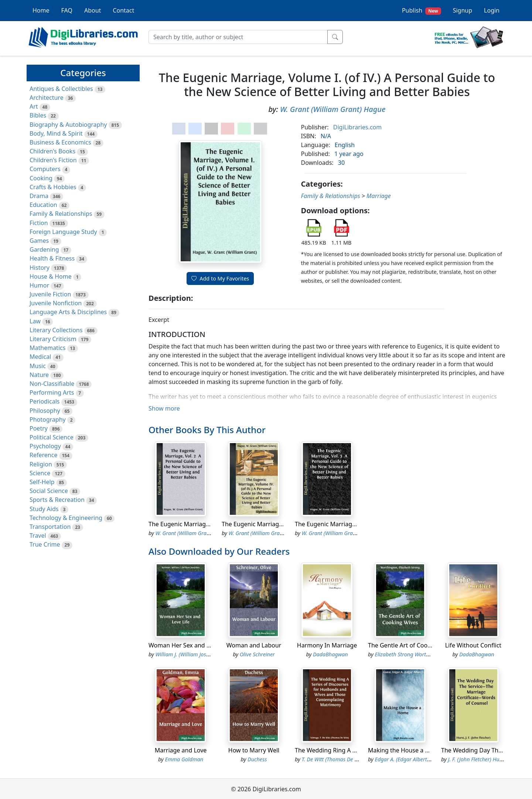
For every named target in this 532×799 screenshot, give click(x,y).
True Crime (45, 544)
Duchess (257, 759)
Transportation (50, 527)
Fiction (39, 223)
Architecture (47, 98)
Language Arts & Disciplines (68, 312)
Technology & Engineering (66, 518)
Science (40, 473)
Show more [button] (164, 408)
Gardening (44, 249)
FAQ (67, 10)
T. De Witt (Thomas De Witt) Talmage (345, 759)
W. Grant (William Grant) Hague (333, 109)
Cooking (41, 178)
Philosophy (45, 411)
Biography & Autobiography (68, 125)
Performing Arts (52, 392)
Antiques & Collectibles (61, 89)
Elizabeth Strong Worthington (410, 654)
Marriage (379, 196)
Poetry (39, 428)
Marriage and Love (181, 750)
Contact (123, 10)
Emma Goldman (184, 759)
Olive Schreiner (257, 654)
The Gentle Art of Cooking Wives (413, 645)
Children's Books (52, 151)
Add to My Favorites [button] (220, 278)
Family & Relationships (61, 214)
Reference (43, 455)
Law (35, 321)
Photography (48, 419)
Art (34, 106)
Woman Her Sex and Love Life (190, 645)
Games (39, 241)
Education (43, 205)
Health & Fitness (52, 258)
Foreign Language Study (63, 232)
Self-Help (42, 482)
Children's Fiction (53, 160)
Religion (41, 464)
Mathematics (47, 348)
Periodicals (45, 401)
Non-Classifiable (52, 384)
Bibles (38, 115)
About (93, 10)
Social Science (49, 491)
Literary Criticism (53, 339)
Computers (45, 169)
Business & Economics (60, 142)
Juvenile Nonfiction (56, 303)
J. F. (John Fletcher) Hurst (477, 759)
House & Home (51, 276)
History (40, 268)
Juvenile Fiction (50, 294)
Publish (422, 11)
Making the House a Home (405, 750)
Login (492, 10)
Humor (39, 285)
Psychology (45, 446)
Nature (39, 375)
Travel (38, 535)
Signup (463, 10)
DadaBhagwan (330, 654)
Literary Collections (56, 330)
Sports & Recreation (57, 500)
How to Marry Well (254, 750)
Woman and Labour (254, 645)
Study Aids (44, 509)
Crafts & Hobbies (53, 187)
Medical (40, 357)
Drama (39, 196)
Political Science (52, 437)
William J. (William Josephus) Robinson (200, 654)
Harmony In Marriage (327, 645)
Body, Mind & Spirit (56, 133)
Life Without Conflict (473, 645)
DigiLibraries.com (357, 127)
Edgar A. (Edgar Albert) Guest (409, 759)
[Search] (238, 37)
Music (38, 366)
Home (41, 10)
